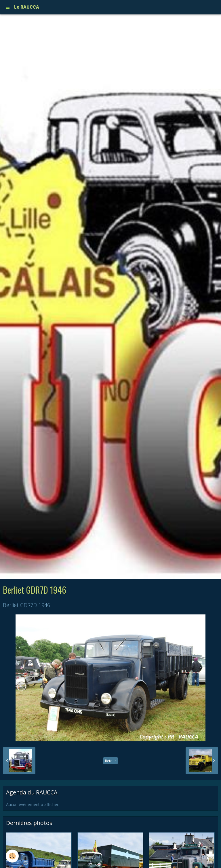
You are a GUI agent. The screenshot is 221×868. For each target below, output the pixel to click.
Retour (110, 761)
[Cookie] (12, 856)
